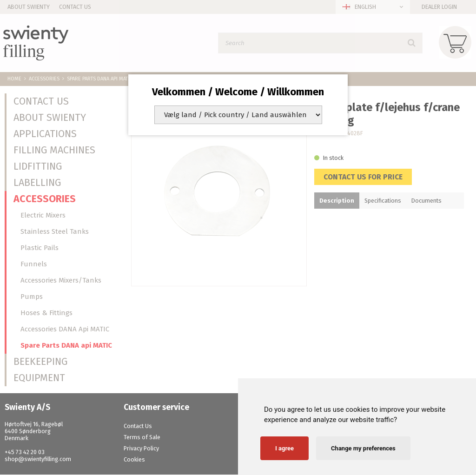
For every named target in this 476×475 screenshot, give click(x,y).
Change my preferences (363, 448)
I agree (284, 448)
